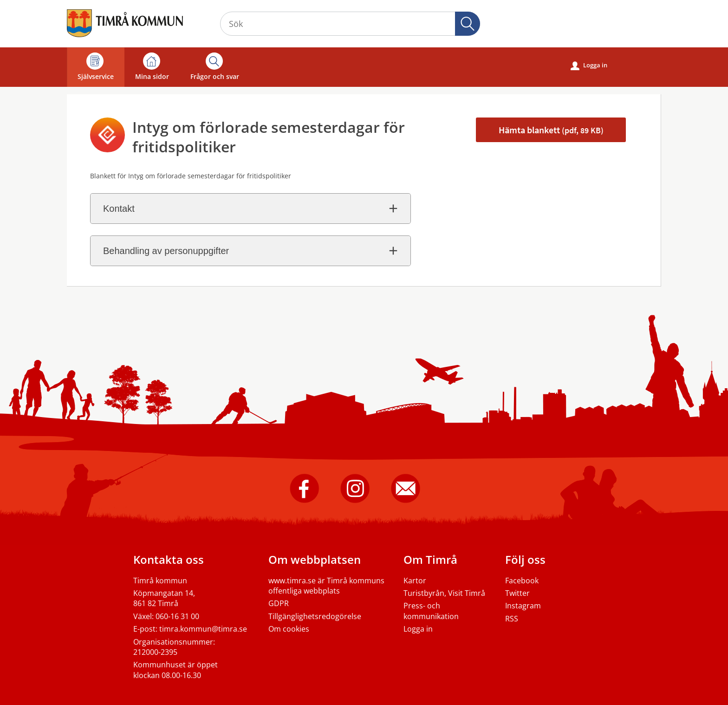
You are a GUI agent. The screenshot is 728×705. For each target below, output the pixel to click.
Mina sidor (152, 67)
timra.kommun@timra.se (203, 629)
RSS (512, 619)
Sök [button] (468, 24)
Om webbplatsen (315, 559)
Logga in (589, 65)
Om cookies (289, 629)
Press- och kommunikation (431, 611)
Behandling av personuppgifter (166, 251)
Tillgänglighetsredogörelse (315, 616)
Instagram (523, 606)
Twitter (517, 593)
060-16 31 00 (177, 616)
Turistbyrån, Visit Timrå (444, 593)
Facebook (522, 581)
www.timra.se (292, 581)
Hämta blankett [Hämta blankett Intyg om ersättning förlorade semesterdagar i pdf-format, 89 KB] (551, 130)
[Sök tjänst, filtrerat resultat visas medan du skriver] (350, 24)
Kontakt (119, 209)
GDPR (279, 603)
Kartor (415, 581)
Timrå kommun (160, 581)
